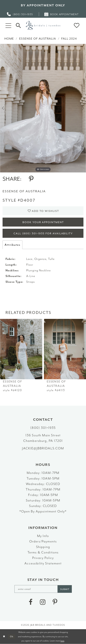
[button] (8, 25)
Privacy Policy (43, 558)
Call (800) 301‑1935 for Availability (43, 233)
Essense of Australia (38, 39)
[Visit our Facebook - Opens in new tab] (31, 602)
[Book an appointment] (62, 14)
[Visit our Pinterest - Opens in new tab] (55, 602)
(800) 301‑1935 (43, 428)
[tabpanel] (43, 108)
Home (9, 39)
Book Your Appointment (43, 222)
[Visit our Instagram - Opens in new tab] (43, 602)
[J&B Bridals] (43, 25)
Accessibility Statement (43, 563)
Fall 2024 (69, 39)
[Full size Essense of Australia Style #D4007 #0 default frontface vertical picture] (43, 108)
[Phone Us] (20, 14)
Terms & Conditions (43, 552)
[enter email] (43, 589)
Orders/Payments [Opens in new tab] (43, 541)
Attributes (12, 245)
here (62, 641)
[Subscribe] (65, 589)
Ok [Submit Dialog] (12, 636)
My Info (43, 536)
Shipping (43, 547)
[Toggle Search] (18, 25)
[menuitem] (20, 14)
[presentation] (21, 349)
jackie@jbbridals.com (43, 448)
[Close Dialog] (4, 637)
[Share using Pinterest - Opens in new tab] (31, 179)
